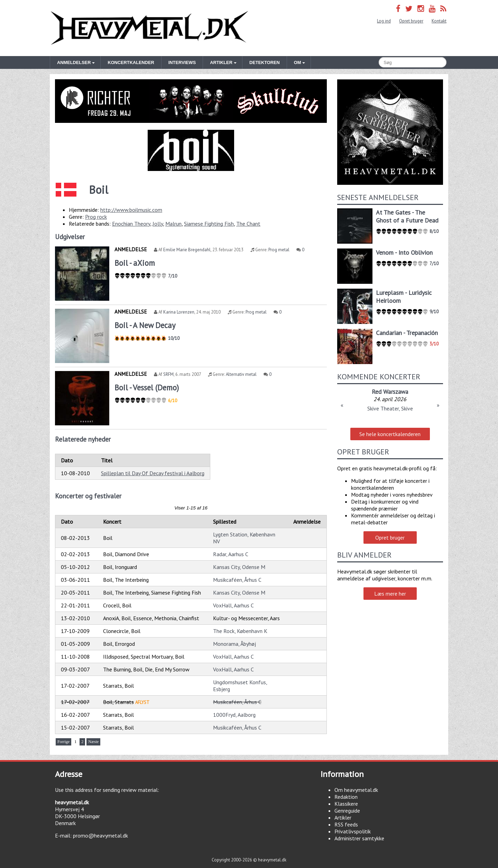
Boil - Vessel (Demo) (147, 387)
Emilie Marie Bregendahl (187, 250)
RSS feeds (346, 824)
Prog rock (96, 217)
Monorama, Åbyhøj (234, 644)
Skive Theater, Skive (390, 408)
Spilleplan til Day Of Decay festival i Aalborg (153, 473)
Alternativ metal (241, 374)
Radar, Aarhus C (231, 554)
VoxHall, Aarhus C (233, 605)
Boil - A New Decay (145, 325)
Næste (93, 742)
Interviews (182, 62)
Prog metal (279, 250)
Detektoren (265, 62)
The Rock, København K (240, 631)
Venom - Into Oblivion (404, 252)
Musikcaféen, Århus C (237, 580)
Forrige (63, 742)
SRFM (168, 374)
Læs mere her (390, 594)
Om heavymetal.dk (356, 790)
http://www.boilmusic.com (131, 210)
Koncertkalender (131, 62)
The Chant (248, 224)
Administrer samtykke (359, 838)
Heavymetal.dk (149, 28)
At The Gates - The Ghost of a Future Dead (407, 216)
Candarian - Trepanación (407, 333)
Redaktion (346, 797)
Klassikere (346, 804)
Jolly (158, 224)
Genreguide (347, 811)
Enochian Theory (131, 224)
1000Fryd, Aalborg (234, 715)
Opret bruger (411, 21)
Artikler (343, 817)
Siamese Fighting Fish (209, 224)
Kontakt (439, 21)
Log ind (384, 21)
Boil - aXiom (135, 263)
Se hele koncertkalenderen (390, 434)
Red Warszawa (390, 392)
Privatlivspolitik (353, 831)
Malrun (173, 224)
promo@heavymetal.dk (100, 835)
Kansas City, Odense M (239, 567)
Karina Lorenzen (179, 312)
